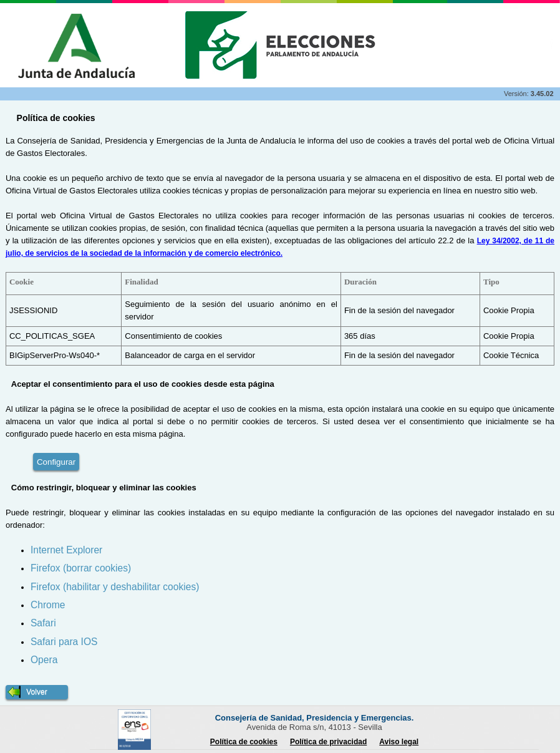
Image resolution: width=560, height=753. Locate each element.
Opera (44, 660)
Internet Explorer (66, 550)
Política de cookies (244, 742)
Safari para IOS (64, 642)
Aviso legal (399, 742)
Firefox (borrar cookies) (81, 568)
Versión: (517, 94)
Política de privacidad (328, 742)
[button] (37, 692)
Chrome (48, 605)
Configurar (56, 462)
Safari (43, 623)
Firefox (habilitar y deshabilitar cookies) (115, 587)
